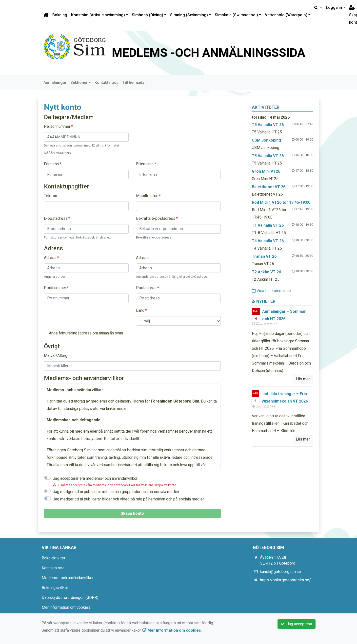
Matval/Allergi (56, 356)
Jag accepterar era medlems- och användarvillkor (95, 478)
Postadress (146, 288)
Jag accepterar (297, 624)
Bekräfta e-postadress (156, 218)
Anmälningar (55, 83)
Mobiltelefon (147, 196)
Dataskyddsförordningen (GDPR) (70, 598)
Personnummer (57, 126)
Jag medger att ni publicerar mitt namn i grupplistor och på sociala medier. (116, 492)
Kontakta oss (107, 83)
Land (140, 310)
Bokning (60, 15)
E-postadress (56, 218)
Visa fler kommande (271, 291)
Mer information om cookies (66, 607)
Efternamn (145, 164)
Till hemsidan (135, 83)
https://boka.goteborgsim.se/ (285, 580)
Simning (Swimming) (189, 15)
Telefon (50, 196)
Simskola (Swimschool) (236, 15)
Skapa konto (132, 513)
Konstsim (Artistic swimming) (98, 15)
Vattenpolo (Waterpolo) (286, 15)
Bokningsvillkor (55, 588)
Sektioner (79, 83)
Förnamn (51, 164)
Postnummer (55, 288)
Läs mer (303, 379)
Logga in (334, 8)
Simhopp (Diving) (148, 15)
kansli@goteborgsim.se (280, 572)
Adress (50, 258)
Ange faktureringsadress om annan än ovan (86, 333)
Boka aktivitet (53, 558)
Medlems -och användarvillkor (68, 578)
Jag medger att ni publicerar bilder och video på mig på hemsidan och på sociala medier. (129, 499)
